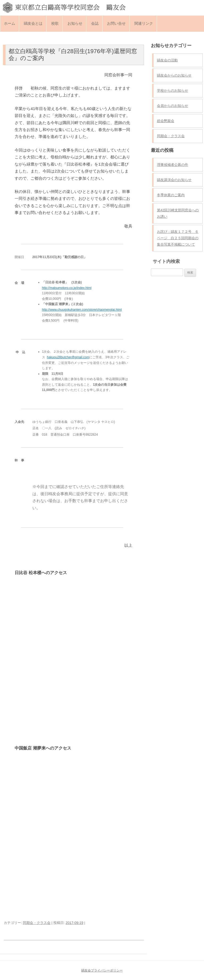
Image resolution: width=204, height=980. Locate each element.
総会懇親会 (166, 121)
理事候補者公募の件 (173, 165)
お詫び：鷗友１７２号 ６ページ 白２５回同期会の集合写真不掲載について (178, 238)
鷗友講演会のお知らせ (174, 180)
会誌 (95, 23)
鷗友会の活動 (167, 60)
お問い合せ (116, 23)
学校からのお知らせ (173, 91)
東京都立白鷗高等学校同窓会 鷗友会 (102, 7)
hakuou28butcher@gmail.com (68, 357)
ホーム (10, 23)
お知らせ (75, 23)
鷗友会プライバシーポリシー (102, 970)
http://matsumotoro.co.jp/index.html (67, 288)
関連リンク (144, 23)
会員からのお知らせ (173, 106)
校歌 (55, 23)
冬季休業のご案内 (171, 195)
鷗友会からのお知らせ (174, 75)
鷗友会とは (33, 23)
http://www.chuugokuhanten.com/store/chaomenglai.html (82, 310)
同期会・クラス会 (37, 923)
